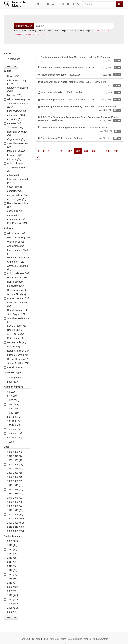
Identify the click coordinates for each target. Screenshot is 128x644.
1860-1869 (14, 464)
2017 (11, 574)
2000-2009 (14, 523)
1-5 (10, 392)
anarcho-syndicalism (16, 89)
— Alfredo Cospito (80, 92)
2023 (11, 599)
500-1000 (13, 438)
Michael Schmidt (17, 355)
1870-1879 (14, 469)
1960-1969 (14, 506)
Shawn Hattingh (16, 359)
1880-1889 (14, 473)
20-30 (12, 404)
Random (24, 639)
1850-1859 (13, 460)
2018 (11, 579)
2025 (11, 608)
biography (13, 155)
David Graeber (16, 326)
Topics (63, 639)
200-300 (12, 429)
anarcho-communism (17, 105)
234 (86, 151)
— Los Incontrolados (80, 108)
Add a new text (100, 639)
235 (94, 151)
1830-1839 (13, 452)
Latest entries (75, 639)
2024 (11, 604)
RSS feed (36, 639)
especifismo (14, 187)
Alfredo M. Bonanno (16, 268)
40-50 (12, 413)
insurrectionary (16, 219)
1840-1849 (14, 456)
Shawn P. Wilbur (16, 363)
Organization (15, 139)
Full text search (24, 26)
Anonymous (14, 246)
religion (12, 175)
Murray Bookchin (17, 258)
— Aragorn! (80, 68)
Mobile (87, 639)
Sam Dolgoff (14, 314)
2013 (11, 558)
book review (15, 111)
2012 (11, 554)
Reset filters (11, 67)
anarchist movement (16, 145)
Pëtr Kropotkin (15, 223)
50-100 (12, 417)
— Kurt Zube (80, 75)
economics (14, 211)
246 (116, 151)
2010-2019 (14, 527)
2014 (11, 562)
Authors (54, 639)
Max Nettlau (14, 286)
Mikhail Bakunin (17, 99)
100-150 (12, 421)
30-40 (12, 409)
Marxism (13, 95)
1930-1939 (14, 494)
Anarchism (14, 128)
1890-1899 (14, 477)
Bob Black (13, 330)
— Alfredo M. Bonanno (80, 59)
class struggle (15, 199)
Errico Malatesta (16, 273)
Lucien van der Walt (16, 252)
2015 (11, 566)
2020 (11, 587)
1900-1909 (14, 481)
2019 (11, 583)
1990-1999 (14, 519)
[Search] (99, 4)
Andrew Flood (15, 294)
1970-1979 (14, 510)
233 (78, 151)
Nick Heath (14, 347)
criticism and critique (16, 82)
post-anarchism (16, 195)
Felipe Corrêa (15, 342)
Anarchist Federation (16, 320)
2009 (11, 541)
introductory (15, 115)
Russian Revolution (16, 133)
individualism (15, 151)
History (12, 76)
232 (70, 151)
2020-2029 (14, 531)
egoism (12, 215)
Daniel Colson (15, 367)
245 (108, 151)
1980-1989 (14, 514)
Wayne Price (15, 242)
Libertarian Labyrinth (16, 181)
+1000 (11, 442)
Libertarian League (15, 304)
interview (13, 159)
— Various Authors (80, 138)
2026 (11, 612)
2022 (11, 595)
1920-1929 (14, 489)
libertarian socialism (16, 205)
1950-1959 (14, 502)
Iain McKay (14, 233)
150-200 (12, 425)
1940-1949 (14, 498)
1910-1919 (14, 485)
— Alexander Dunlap (80, 129)
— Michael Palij (80, 84)
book (11, 382)
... (55, 151)
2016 (11, 570)
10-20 (12, 400)
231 (62, 151)
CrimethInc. (14, 262)
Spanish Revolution (16, 169)
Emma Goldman (16, 298)
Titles (45, 639)
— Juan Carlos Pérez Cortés (80, 100)
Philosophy (14, 163)
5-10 (11, 396)
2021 (11, 591)
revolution (13, 119)
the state (13, 123)
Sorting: (8, 54)
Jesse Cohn (14, 334)
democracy (14, 191)
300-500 (13, 433)
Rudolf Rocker (15, 310)
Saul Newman (15, 290)
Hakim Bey (14, 282)
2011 (11, 549)
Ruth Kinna (14, 338)
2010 (11, 545)
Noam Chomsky (16, 351)
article (12, 378)
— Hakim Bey (80, 119)
